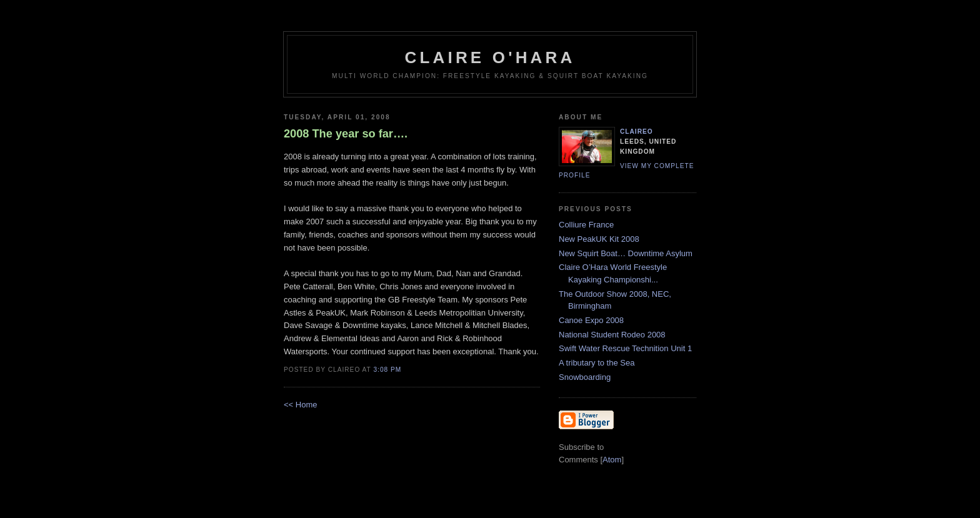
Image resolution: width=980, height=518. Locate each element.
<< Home (300, 405)
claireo (637, 132)
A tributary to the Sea (597, 363)
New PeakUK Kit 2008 (599, 239)
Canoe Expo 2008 (591, 320)
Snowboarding (585, 377)
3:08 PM (387, 370)
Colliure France (586, 225)
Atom (612, 460)
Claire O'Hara (490, 57)
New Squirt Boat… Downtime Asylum (626, 253)
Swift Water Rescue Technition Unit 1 (625, 348)
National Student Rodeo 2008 (612, 335)
